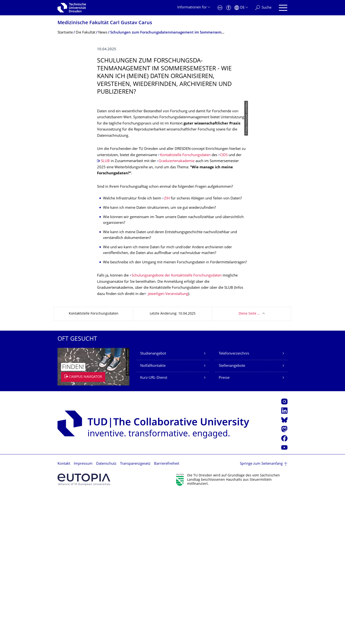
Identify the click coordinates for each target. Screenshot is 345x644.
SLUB (106, 312)
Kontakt (64, 614)
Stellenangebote (232, 517)
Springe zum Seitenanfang (261, 614)
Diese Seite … (249, 464)
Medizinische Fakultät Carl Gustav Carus (105, 23)
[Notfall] (220, 8)
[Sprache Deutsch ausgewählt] (241, 8)
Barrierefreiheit (167, 614)
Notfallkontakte (153, 517)
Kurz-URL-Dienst (154, 528)
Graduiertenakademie (177, 312)
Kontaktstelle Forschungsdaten (185, 306)
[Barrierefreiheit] (229, 8)
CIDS (224, 306)
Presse (224, 528)
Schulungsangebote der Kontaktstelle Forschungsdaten (177, 426)
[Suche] (263, 8)
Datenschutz (106, 614)
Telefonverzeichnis (234, 504)
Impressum (83, 614)
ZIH (167, 349)
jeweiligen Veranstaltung (167, 445)
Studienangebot (153, 504)
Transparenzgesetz (135, 614)
